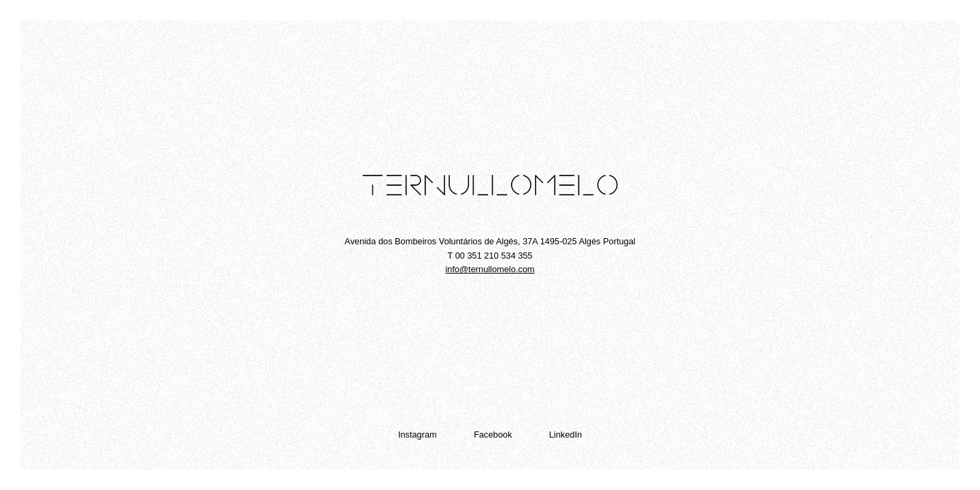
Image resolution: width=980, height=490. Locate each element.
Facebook (493, 435)
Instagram (418, 435)
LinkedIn (566, 435)
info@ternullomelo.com (490, 269)
